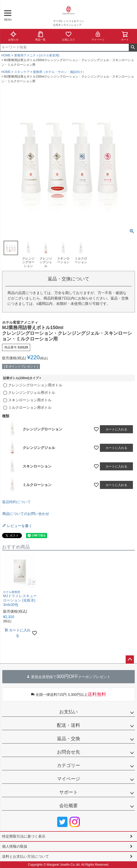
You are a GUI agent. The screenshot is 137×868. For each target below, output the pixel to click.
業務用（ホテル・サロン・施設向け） (59, 72)
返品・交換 (68, 739)
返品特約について (16, 502)
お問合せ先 (68, 752)
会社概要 (68, 806)
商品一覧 (40, 36)
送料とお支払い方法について (25, 856)
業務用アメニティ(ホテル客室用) (37, 55)
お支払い (68, 712)
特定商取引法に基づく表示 (24, 836)
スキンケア (22, 72)
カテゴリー (68, 765)
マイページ (98, 36)
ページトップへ (130, 660)
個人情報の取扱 (15, 846)
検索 (133, 47)
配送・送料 (68, 725)
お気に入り (68, 36)
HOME (6, 55)
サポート (68, 792)
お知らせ (13, 36)
